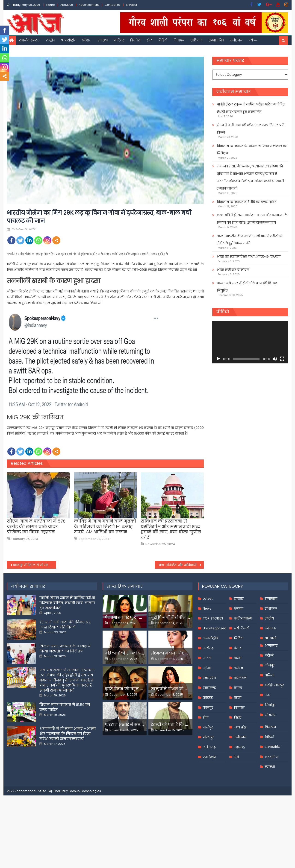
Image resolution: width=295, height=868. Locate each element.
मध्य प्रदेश (241, 727)
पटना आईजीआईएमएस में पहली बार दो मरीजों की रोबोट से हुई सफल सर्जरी (250, 240)
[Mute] (275, 359)
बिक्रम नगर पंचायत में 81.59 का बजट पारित (247, 202)
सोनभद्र (270, 715)
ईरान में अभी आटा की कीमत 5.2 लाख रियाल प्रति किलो (251, 129)
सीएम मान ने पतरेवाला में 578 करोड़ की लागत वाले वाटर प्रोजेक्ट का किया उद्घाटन (36, 526)
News (207, 608)
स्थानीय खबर (28, 40)
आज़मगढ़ (271, 646)
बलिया (270, 675)
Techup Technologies (85, 791)
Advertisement (89, 5)
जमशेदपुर (209, 757)
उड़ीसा (207, 668)
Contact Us (113, 5)
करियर (119, 40)
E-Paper (132, 5)
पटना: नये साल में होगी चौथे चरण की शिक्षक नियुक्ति (247, 287)
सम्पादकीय (216, 40)
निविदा (239, 638)
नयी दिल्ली (242, 628)
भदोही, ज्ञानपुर (274, 685)
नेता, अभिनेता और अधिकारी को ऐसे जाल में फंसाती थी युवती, (181, 565)
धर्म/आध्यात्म (243, 618)
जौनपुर (270, 665)
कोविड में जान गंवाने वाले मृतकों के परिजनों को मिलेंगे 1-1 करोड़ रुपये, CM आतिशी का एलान (105, 526)
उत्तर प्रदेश (209, 678)
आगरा (207, 658)
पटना (238, 658)
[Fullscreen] (282, 359)
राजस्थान (271, 599)
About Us (67, 5)
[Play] (218, 359)
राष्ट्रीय (51, 40)
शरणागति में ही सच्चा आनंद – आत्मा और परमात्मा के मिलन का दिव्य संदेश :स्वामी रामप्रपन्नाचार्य (252, 219)
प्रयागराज (240, 678)
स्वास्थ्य (103, 40)
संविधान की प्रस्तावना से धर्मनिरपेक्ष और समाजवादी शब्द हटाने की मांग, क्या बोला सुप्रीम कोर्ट (171, 529)
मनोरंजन (236, 40)
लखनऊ (270, 628)
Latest (208, 599)
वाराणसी (270, 638)
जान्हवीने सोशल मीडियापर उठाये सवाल (184, 689)
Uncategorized (215, 628)
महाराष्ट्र (239, 747)
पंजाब (238, 648)
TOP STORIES (213, 618)
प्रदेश (86, 40)
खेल (149, 40)
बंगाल (238, 688)
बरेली (238, 698)
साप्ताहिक (272, 757)
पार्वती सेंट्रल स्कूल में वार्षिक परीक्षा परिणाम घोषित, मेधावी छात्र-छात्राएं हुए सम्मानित (251, 108)
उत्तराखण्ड (209, 688)
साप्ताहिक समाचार (125, 586)
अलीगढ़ (208, 648)
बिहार (238, 717)
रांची (237, 757)
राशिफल (197, 40)
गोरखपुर (208, 737)
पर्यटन (253, 40)
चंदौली (269, 655)
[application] (250, 342)
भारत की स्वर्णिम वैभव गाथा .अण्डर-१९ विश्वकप (249, 257)
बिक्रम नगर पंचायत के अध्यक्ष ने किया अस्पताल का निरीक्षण (252, 149)
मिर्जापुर (270, 705)
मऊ (267, 695)
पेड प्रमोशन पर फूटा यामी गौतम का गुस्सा (140, 618)
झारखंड (239, 599)
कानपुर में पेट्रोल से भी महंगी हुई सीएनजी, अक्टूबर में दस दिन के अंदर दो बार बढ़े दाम (35, 565)
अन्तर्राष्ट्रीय (69, 40)
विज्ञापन (179, 40)
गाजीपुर (208, 727)
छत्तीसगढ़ (209, 747)
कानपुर (208, 707)
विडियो (163, 40)
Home (50, 5)
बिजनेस (135, 40)
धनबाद (239, 608)
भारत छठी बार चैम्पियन (233, 270)
